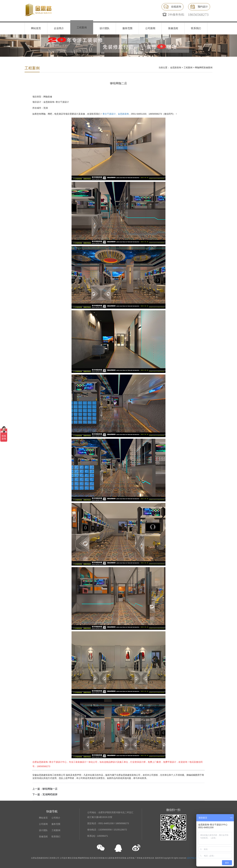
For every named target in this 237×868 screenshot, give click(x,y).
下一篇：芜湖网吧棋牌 (45, 794)
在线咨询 (176, 7)
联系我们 (196, 28)
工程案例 (82, 27)
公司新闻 (150, 28)
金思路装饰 (176, 68)
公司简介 (56, 818)
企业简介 (59, 28)
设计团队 (105, 28)
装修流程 (173, 28)
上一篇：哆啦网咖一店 (45, 789)
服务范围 (127, 28)
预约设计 (203, 7)
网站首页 (36, 28)
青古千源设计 (109, 114)
